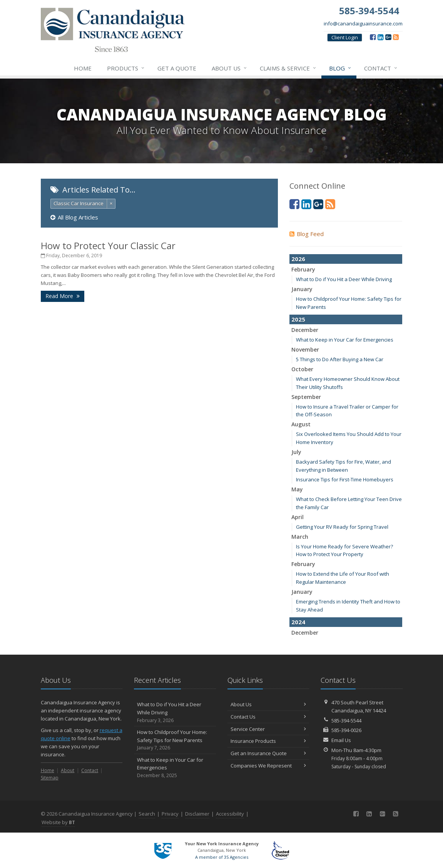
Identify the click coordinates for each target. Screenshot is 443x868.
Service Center (268, 729)
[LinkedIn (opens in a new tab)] (380, 37)
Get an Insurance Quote (268, 753)
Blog (340, 68)
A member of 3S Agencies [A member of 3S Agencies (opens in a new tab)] (222, 857)
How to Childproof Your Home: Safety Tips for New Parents (175, 740)
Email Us (341, 740)
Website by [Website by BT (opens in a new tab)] (58, 822)
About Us (230, 68)
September (306, 397)
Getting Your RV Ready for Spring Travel (342, 527)
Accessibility (230, 814)
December (305, 330)
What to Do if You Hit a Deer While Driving (344, 279)
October (302, 369)
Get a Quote (177, 68)
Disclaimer (197, 814)
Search (147, 814)
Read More (63, 296)
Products (126, 68)
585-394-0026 (346, 730)
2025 (298, 319)
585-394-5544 (346, 721)
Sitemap (50, 778)
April (298, 517)
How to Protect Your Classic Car (108, 245)
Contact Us (268, 717)
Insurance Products (268, 741)
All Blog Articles (74, 217)
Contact (381, 68)
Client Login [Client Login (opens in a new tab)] (345, 37)
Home (83, 68)
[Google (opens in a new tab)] (388, 37)
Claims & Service (288, 68)
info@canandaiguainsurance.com (363, 23)
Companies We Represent (268, 766)
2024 (298, 622)
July (296, 452)
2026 (298, 259)
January (302, 289)
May (297, 489)
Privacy (170, 814)
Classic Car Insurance (79, 203)
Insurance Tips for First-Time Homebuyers (345, 479)
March (300, 537)
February (303, 269)
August (301, 424)
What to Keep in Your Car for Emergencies (345, 340)
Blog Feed (307, 234)
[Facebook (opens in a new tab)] (373, 37)
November (305, 349)
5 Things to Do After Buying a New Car (340, 359)
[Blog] (396, 37)
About (68, 770)
